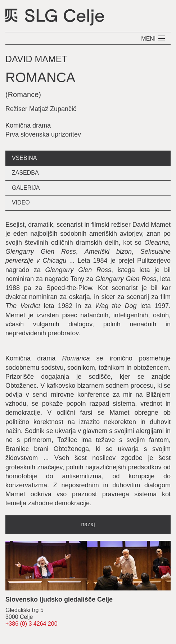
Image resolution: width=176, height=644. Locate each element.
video (21, 203)
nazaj (88, 524)
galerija (26, 188)
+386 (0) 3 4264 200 (31, 624)
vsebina (24, 158)
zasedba (25, 173)
